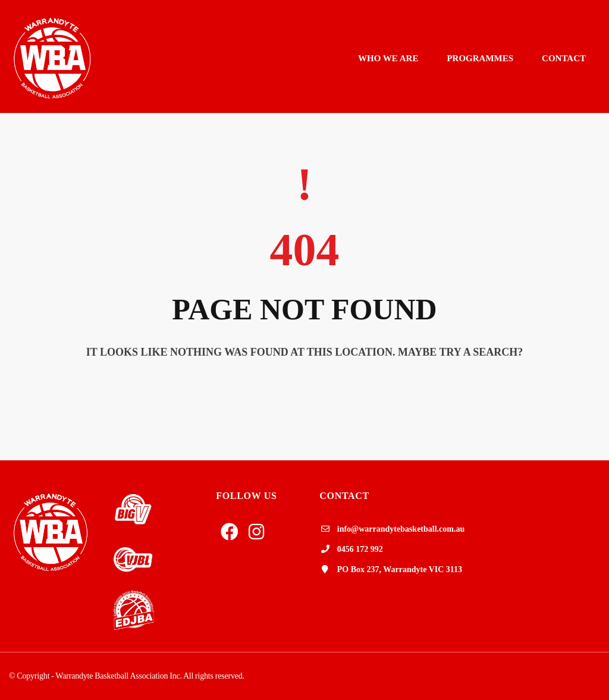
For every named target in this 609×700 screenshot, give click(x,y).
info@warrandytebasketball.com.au (401, 529)
